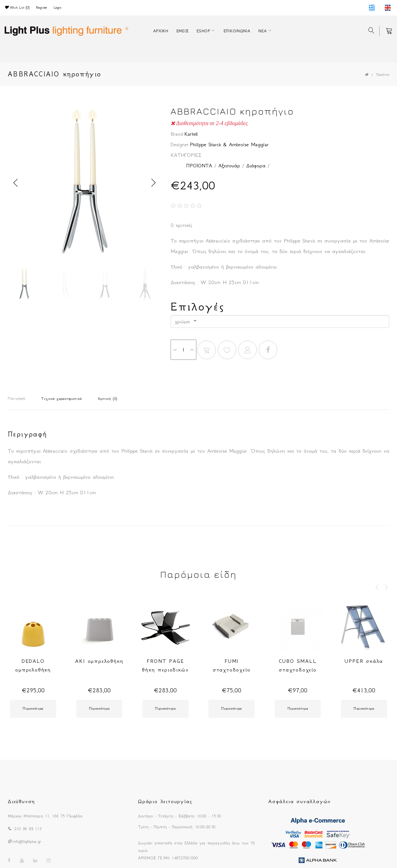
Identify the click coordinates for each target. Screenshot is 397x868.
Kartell (191, 134)
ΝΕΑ (263, 31)
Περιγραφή (16, 398)
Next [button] (154, 183)
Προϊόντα (383, 75)
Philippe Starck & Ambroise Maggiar (229, 144)
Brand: (177, 134)
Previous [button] (16, 183)
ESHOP (203, 31)
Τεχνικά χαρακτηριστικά (61, 399)
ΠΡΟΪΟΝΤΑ (199, 165)
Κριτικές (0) (108, 399)
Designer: (180, 144)
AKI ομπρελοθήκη (99, 661)
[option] (85, 183)
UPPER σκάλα (364, 661)
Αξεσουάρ (229, 165)
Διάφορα (256, 165)
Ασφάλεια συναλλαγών (300, 801)
